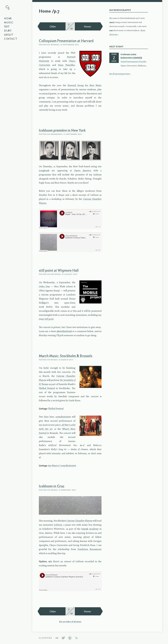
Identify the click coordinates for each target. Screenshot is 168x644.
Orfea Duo (44, 286)
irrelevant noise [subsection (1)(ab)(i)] (131, 56)
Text (7, 26)
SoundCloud (57, 638)
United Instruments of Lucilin (133, 62)
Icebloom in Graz (52, 486)
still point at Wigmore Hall (59, 270)
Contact (11, 39)
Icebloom (58, 525)
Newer (88, 26)
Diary (8, 30)
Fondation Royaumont (90, 549)
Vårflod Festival (47, 388)
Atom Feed (76, 638)
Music (9, 22)
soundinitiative (63, 417)
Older (53, 26)
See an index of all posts (70, 621)
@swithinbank (64, 331)
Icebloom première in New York (62, 130)
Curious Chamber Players (79, 521)
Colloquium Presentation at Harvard (66, 41)
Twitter (63, 638)
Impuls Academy (90, 529)
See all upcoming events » (120, 74)
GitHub (70, 638)
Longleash (44, 171)
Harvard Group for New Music (85, 85)
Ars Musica (53, 466)
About (9, 35)
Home (8, 18)
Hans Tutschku (66, 65)
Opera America (83, 171)
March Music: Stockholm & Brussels (66, 356)
